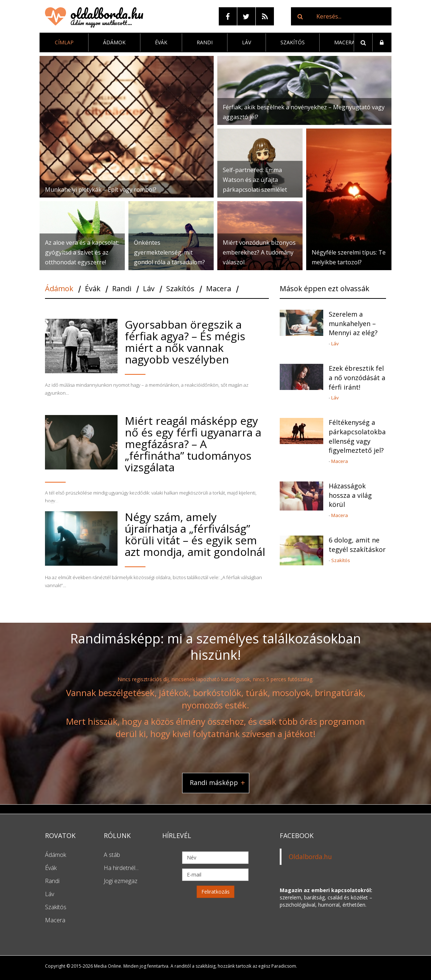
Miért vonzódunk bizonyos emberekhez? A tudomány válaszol (259, 252)
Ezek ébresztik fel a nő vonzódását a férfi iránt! (357, 377)
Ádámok (114, 42)
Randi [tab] (122, 289)
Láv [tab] (149, 289)
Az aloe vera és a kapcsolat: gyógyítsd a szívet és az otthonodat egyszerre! (82, 252)
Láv (247, 42)
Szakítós (293, 42)
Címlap (64, 42)
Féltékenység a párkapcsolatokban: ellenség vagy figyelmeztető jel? (357, 436)
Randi (205, 42)
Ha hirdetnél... (121, 868)
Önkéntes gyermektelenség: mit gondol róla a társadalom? (169, 252)
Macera (344, 42)
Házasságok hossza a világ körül (350, 495)
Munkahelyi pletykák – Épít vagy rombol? (101, 190)
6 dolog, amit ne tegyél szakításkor (357, 545)
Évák (161, 42)
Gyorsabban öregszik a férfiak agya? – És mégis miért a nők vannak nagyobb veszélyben (185, 342)
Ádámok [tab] (59, 289)
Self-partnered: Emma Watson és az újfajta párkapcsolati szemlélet (255, 180)
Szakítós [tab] (180, 289)
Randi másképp (214, 783)
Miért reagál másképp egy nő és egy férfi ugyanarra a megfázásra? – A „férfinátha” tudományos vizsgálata (193, 444)
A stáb (112, 855)
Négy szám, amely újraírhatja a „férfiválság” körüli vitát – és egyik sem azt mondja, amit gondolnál (195, 534)
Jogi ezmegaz (121, 881)
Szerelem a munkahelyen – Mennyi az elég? (353, 323)
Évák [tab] (93, 289)
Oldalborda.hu (310, 857)
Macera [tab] (219, 289)
